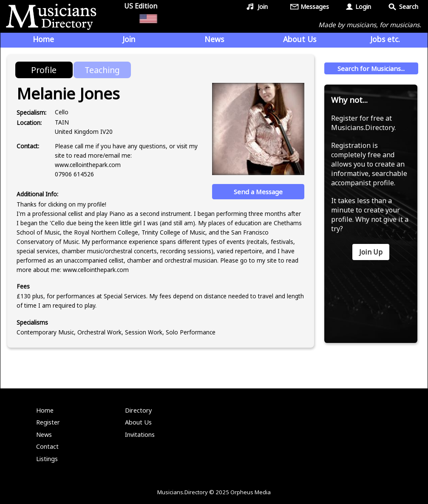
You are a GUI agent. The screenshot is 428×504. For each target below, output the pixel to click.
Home (43, 39)
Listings (47, 459)
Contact (47, 446)
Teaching (102, 70)
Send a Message (258, 192)
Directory (138, 410)
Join (263, 7)
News (214, 39)
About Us (300, 39)
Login (363, 7)
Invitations (140, 435)
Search (409, 7)
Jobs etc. (385, 39)
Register (48, 422)
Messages (315, 7)
